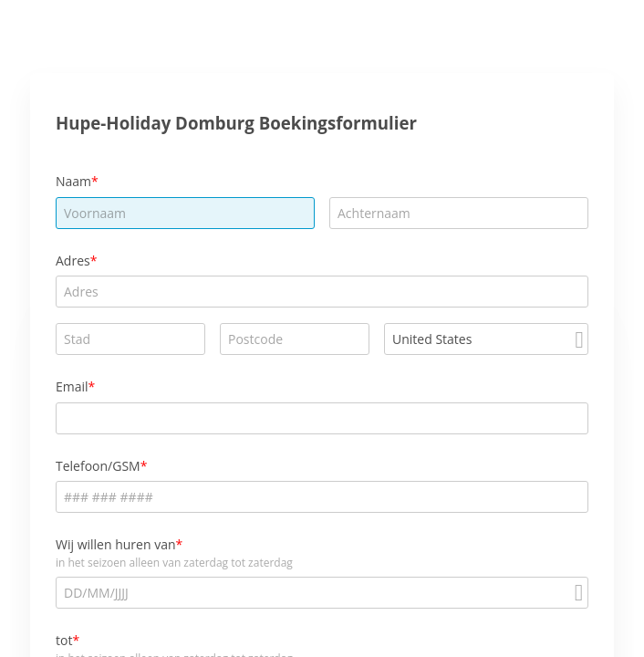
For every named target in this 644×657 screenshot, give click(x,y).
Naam (73, 181)
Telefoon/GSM (98, 466)
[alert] (322, 593)
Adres (73, 261)
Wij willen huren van (116, 544)
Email (72, 386)
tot (64, 640)
